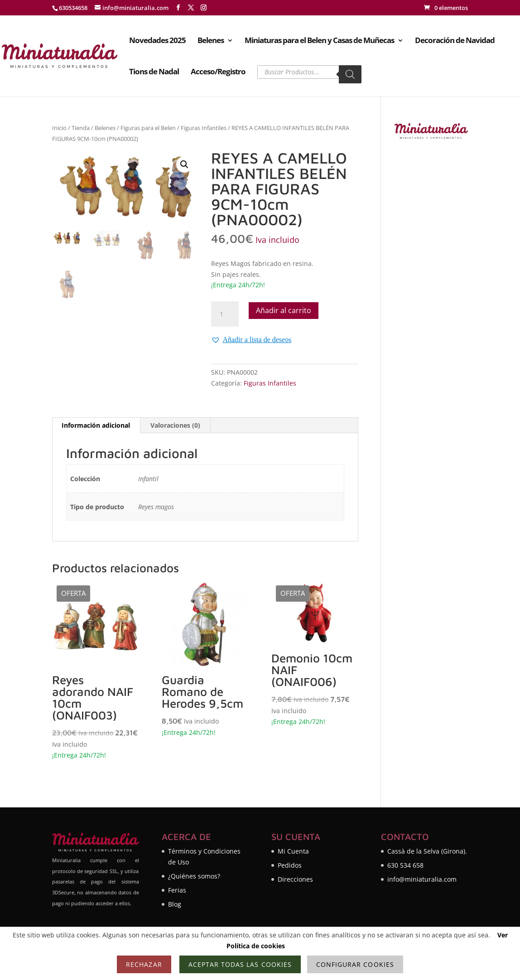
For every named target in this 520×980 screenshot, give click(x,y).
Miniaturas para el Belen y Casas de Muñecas (319, 41)
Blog (175, 904)
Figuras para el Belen (148, 128)
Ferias (177, 890)
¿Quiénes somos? (194, 876)
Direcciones (295, 879)
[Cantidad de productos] (225, 314)
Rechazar (144, 964)
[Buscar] (350, 74)
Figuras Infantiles (204, 128)
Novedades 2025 (157, 41)
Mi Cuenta (293, 851)
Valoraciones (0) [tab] (175, 425)
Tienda (81, 128)
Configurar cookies (355, 964)
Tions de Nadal (154, 72)
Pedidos (290, 865)
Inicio (59, 128)
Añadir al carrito (284, 310)
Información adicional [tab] (96, 425)
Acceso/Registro (218, 72)
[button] (184, 164)
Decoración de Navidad (455, 41)
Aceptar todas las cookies (240, 964)
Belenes (211, 41)
